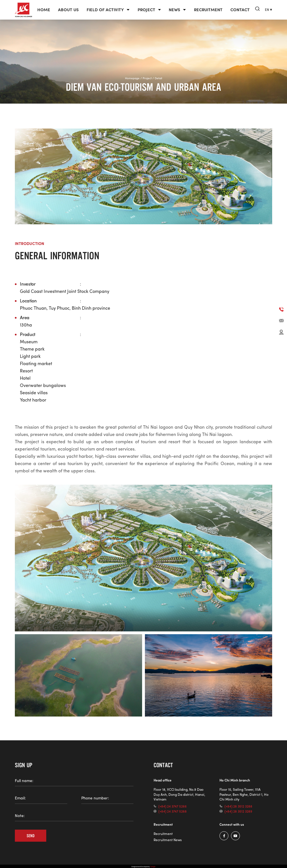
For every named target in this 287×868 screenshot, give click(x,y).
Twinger (153, 866)
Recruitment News (168, 840)
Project (146, 10)
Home (44, 10)
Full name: (24, 781)
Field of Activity (105, 10)
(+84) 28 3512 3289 (238, 811)
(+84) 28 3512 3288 (238, 806)
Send (31, 836)
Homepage (132, 78)
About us (68, 10)
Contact (240, 10)
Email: (20, 798)
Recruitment (208, 10)
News (174, 10)
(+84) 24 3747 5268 (173, 811)
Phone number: (95, 798)
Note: (20, 816)
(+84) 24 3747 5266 (173, 806)
